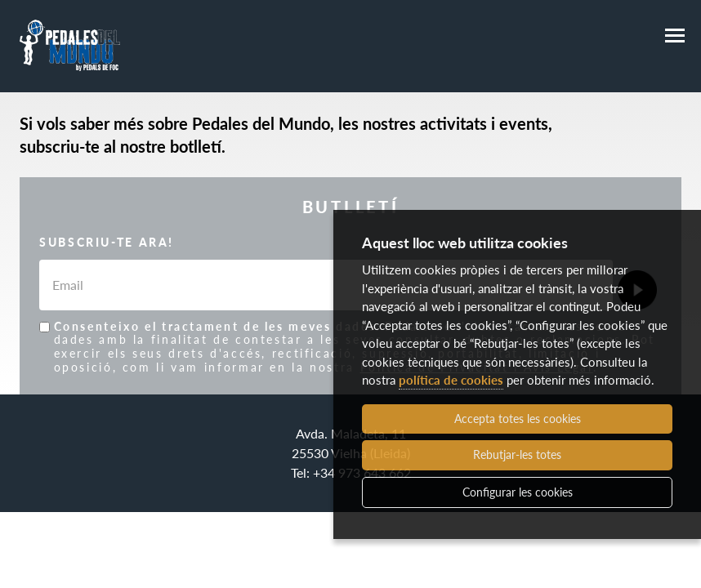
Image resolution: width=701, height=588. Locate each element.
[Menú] (675, 36)
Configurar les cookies (518, 492)
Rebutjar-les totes (517, 454)
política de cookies (451, 380)
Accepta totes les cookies (518, 419)
